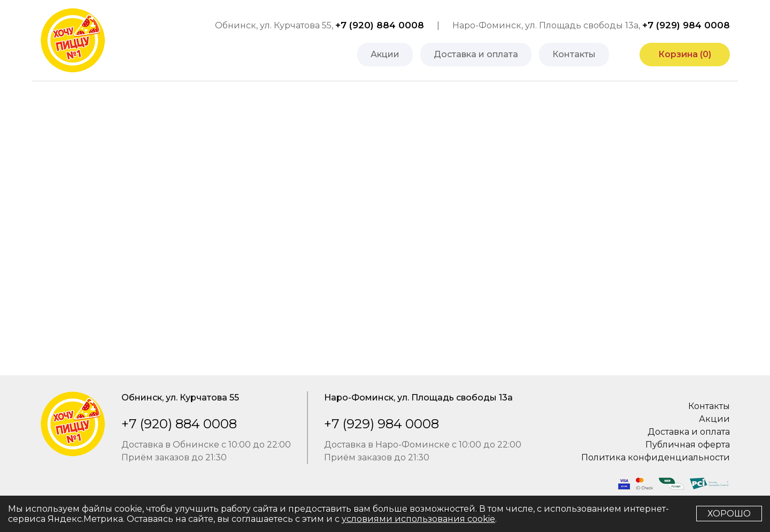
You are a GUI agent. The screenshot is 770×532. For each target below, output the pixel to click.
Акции (385, 54)
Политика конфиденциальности (656, 457)
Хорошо (729, 514)
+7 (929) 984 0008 (686, 25)
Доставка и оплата (476, 54)
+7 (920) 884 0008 (380, 25)
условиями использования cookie (418, 519)
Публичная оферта (688, 445)
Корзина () (685, 54)
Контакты (574, 54)
